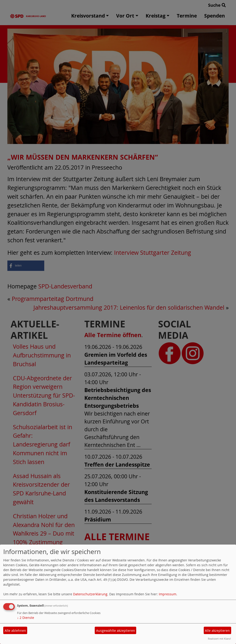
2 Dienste (26, 618)
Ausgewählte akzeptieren (116, 631)
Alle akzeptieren (217, 631)
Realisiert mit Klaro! (219, 639)
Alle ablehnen (15, 631)
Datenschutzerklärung (90, 594)
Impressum (168, 594)
